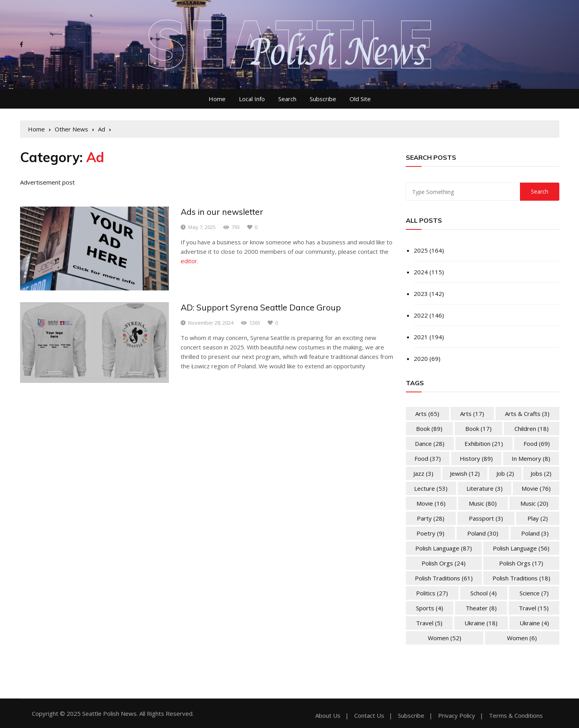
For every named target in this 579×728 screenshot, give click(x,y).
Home (217, 99)
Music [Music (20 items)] (534, 503)
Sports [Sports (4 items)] (430, 608)
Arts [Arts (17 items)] (472, 414)
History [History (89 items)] (476, 458)
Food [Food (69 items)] (537, 443)
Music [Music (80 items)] (483, 503)
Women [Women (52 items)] (445, 638)
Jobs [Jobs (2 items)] (541, 473)
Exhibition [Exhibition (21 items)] (484, 443)
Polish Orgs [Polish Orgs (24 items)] (444, 563)
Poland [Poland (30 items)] (483, 533)
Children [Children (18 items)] (532, 429)
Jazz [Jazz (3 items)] (423, 473)
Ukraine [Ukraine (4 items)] (534, 623)
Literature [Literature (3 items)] (485, 488)
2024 (421, 272)
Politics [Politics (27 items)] (432, 593)
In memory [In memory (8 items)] (531, 458)
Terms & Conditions (516, 716)
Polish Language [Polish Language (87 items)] (444, 548)
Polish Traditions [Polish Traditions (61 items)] (444, 578)
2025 (421, 250)
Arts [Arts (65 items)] (427, 414)
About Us (328, 716)
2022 (421, 315)
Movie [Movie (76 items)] (536, 488)
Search (287, 99)
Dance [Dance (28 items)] (430, 443)
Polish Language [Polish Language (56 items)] (521, 548)
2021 (421, 337)
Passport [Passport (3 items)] (486, 518)
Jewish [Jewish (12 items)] (465, 473)
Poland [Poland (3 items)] (535, 533)
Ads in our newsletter (222, 212)
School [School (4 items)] (484, 593)
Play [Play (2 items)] (538, 518)
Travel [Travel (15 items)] (534, 608)
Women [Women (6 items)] (522, 638)
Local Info (252, 99)
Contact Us (369, 716)
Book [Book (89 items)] (429, 429)
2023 (421, 294)
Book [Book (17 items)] (478, 429)
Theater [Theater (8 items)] (481, 608)
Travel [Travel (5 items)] (429, 623)
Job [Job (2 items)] (505, 473)
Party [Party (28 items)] (431, 518)
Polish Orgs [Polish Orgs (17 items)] (521, 563)
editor (189, 261)
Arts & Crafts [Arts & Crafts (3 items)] (527, 414)
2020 (421, 358)
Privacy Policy (457, 716)
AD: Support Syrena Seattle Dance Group (261, 307)
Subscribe (323, 99)
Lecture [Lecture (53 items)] (431, 488)
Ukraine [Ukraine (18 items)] (481, 623)
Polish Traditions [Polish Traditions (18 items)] (521, 578)
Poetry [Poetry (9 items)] (430, 533)
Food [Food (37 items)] (428, 458)
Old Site (360, 99)
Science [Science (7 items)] (534, 593)
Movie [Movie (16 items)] (431, 503)
